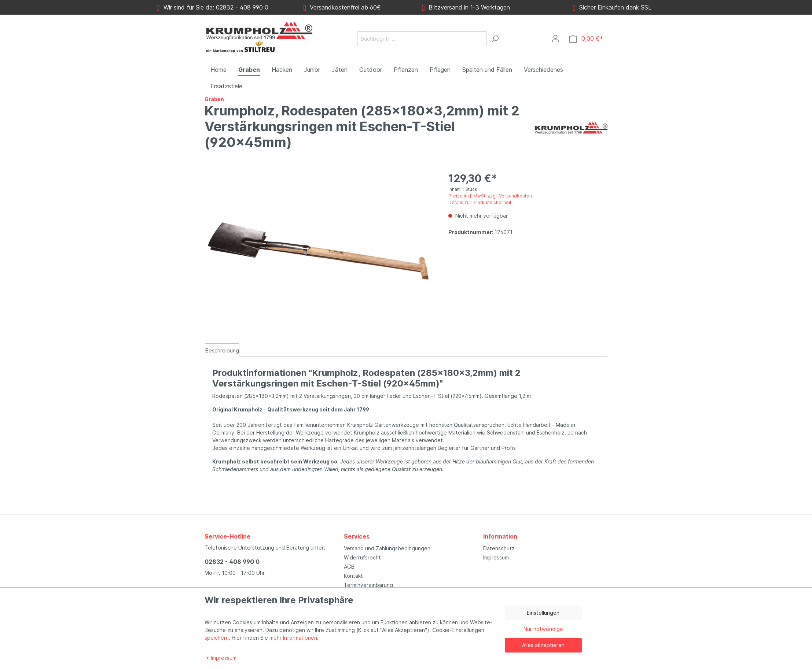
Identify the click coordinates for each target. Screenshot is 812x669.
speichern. (217, 638)
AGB (349, 567)
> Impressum (221, 658)
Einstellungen (543, 613)
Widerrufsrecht (362, 557)
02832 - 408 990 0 (232, 562)
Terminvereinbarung (368, 585)
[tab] (222, 350)
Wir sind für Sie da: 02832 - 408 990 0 (213, 7)
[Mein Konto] (555, 38)
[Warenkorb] (586, 39)
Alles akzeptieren (543, 645)
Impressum (496, 557)
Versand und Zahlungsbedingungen (387, 548)
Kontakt (353, 576)
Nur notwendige (543, 629)
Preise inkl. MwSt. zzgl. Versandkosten (490, 196)
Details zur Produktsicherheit (480, 202)
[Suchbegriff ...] (422, 39)
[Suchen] (495, 39)
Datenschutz (499, 548)
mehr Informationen (293, 638)
